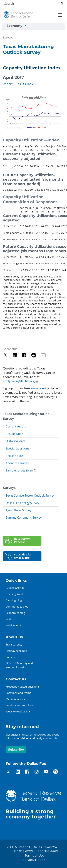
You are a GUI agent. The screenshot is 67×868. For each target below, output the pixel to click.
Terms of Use (34, 856)
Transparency (14, 644)
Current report (16, 426)
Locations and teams (18, 693)
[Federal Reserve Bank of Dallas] (19, 16)
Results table (14, 434)
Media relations (15, 699)
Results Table (25, 84)
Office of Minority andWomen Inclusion (19, 665)
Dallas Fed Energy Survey (23, 503)
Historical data (16, 441)
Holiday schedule (16, 651)
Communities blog (17, 606)
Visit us (10, 619)
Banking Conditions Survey (24, 518)
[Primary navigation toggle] (59, 15)
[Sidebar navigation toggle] (33, 26)
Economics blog (15, 613)
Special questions (18, 448)
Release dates (15, 456)
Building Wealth (15, 594)
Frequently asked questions (23, 686)
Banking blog (14, 600)
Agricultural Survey (18, 510)
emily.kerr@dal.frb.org (19, 381)
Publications (13, 625)
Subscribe (16, 750)
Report (8, 84)
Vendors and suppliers (19, 705)
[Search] (31, 4)
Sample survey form (19, 470)
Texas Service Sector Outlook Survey (30, 495)
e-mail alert (38, 388)
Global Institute (15, 588)
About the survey (17, 463)
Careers (10, 657)
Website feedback (17, 711)
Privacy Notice (34, 860)
